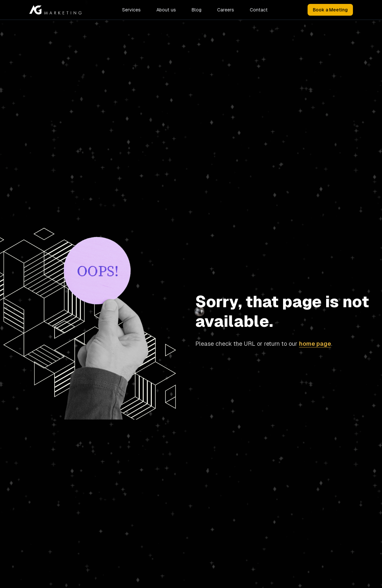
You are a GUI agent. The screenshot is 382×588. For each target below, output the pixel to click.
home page (315, 344)
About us (166, 10)
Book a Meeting (330, 10)
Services (131, 10)
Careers (226, 10)
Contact (259, 10)
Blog (197, 10)
